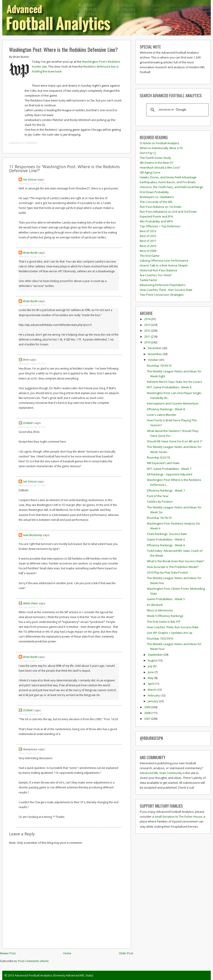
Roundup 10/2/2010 (160, 638)
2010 (148, 342)
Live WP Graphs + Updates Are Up (170, 633)
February (154, 695)
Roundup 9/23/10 (158, 457)
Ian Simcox (30, 179)
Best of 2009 (148, 251)
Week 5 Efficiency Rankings (165, 616)
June (151, 672)
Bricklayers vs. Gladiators (157, 197)
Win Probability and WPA (156, 221)
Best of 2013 (148, 231)
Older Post (126, 953)
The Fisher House (190, 817)
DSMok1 (28, 423)
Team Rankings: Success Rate (167, 534)
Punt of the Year (158, 496)
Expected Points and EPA (156, 216)
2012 (148, 331)
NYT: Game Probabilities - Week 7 (169, 469)
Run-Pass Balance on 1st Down (161, 207)
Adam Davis (31, 603)
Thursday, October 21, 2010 (31, 539)
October (154, 360)
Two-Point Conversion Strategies (162, 295)
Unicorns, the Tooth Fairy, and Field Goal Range (171, 187)
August (153, 660)
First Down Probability (154, 192)
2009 (148, 707)
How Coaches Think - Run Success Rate (166, 290)
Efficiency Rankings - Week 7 (166, 490)
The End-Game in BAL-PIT (164, 622)
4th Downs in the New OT (157, 163)
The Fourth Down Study (155, 158)
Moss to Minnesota (160, 610)
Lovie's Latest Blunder (162, 415)
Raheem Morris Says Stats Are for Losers (175, 382)
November (155, 354)
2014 (148, 319)
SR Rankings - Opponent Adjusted (170, 474)
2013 (148, 325)
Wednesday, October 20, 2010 (32, 184)
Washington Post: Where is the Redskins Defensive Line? (63, 49)
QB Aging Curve (150, 172)
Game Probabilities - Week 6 (166, 539)
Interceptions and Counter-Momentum (173, 403)
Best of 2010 (148, 246)
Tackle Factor (149, 280)
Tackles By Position (160, 502)
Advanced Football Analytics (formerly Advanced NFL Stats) (54, 975)
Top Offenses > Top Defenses (160, 226)
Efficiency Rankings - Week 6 (166, 545)
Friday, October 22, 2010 (30, 753)
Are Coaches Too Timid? (156, 275)
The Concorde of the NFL (156, 202)
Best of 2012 (148, 236)
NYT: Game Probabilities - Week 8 (169, 387)
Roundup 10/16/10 (159, 518)
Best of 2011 (148, 241)
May (151, 678)
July (150, 666)
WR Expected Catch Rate (163, 463)
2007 (148, 719)
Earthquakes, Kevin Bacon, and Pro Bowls (168, 182)
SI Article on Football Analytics (160, 143)
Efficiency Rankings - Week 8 (166, 409)
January (153, 701)
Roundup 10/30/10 (159, 366)
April (151, 684)
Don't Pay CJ (148, 153)
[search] (177, 110)
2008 (148, 713)
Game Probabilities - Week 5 (166, 599)
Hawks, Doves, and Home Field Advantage (168, 177)
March (152, 690)
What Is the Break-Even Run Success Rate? (176, 561)
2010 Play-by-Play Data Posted (167, 572)
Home (67, 953)
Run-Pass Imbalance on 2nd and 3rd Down (168, 212)
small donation (165, 817)
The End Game (150, 256)
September (156, 655)
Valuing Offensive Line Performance (164, 261)
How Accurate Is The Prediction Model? (173, 567)
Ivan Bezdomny (33, 535)
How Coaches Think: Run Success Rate (173, 627)
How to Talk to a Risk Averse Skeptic (164, 265)
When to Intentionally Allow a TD (161, 148)
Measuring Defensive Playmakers (163, 285)
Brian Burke (30, 253)
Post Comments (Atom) (33, 961)
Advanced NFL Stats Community (161, 773)
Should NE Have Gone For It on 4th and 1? (175, 441)
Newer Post (8, 953)
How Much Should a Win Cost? (160, 167)
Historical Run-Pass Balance (159, 270)
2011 (148, 336)
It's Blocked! (155, 605)
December (155, 348)
